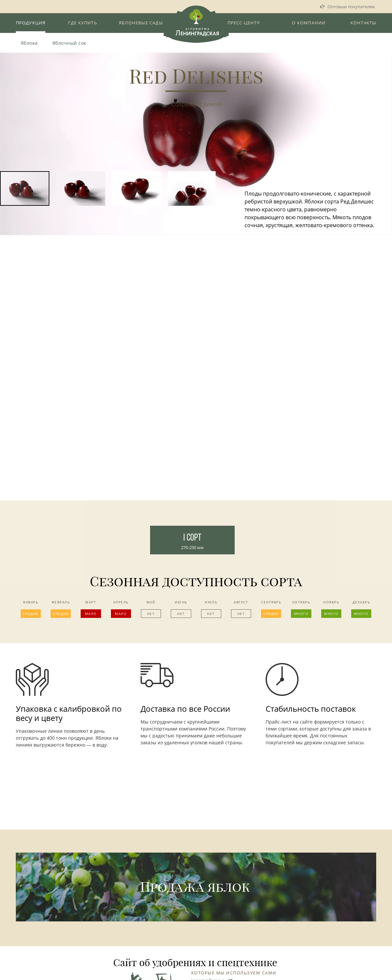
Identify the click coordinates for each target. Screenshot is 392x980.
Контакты (364, 23)
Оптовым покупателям (351, 7)
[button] (386, 119)
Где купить (83, 23)
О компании (309, 23)
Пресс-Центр (244, 23)
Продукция (31, 23)
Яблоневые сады (141, 23)
